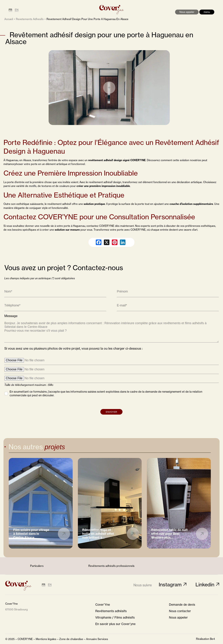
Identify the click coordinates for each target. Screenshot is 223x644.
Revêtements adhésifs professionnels (111, 566)
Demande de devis (182, 605)
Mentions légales (46, 639)
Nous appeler (187, 12)
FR (10, 10)
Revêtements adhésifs (111, 611)
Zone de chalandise (71, 639)
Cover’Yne (103, 605)
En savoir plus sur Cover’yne (115, 624)
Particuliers (37, 566)
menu (207, 12)
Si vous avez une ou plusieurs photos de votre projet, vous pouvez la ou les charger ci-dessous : (74, 363)
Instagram (170, 585)
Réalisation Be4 (205, 639)
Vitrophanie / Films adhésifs (115, 618)
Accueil (9, 19)
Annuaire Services (97, 639)
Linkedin (205, 585)
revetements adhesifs (30, 19)
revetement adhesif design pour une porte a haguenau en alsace (87, 19)
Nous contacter (180, 611)
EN (17, 10)
